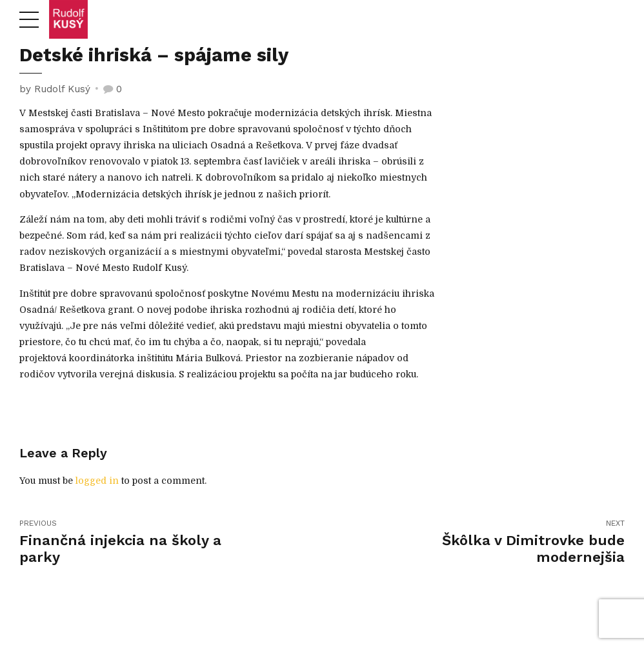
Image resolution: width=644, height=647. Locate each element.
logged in (97, 481)
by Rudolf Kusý (55, 89)
